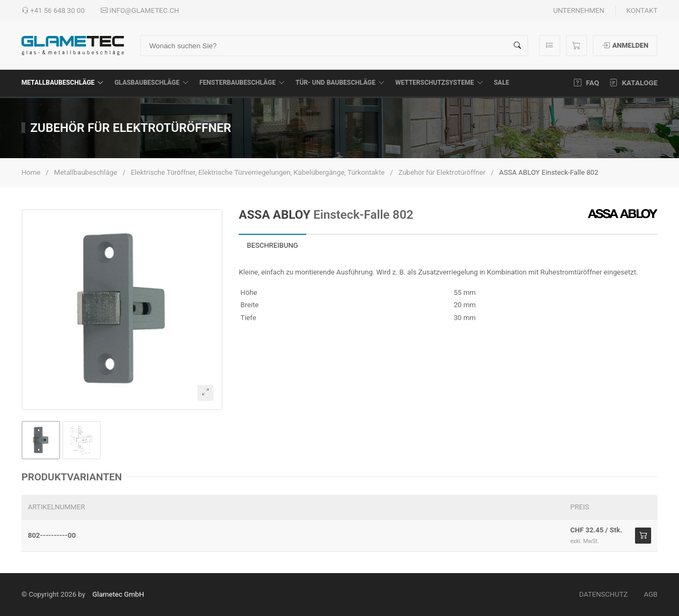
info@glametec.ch (140, 11)
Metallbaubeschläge (62, 83)
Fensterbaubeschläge (242, 83)
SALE (502, 83)
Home (31, 172)
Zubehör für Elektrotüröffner (442, 172)
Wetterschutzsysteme (439, 83)
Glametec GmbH (118, 594)
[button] (122, 310)
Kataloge (634, 83)
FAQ (586, 83)
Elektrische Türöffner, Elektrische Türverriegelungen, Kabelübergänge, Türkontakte (258, 172)
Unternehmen (578, 10)
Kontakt (642, 10)
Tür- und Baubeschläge (340, 83)
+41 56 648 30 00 (53, 11)
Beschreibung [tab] (272, 245)
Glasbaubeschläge (151, 83)
